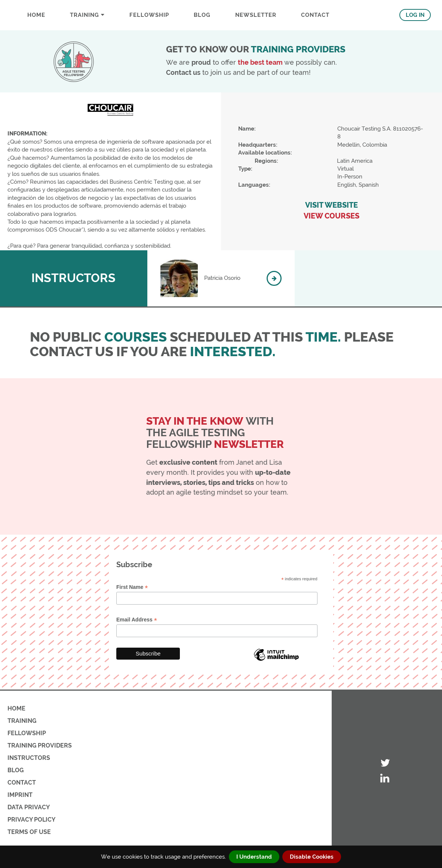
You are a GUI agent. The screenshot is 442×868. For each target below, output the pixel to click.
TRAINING (22, 721)
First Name (132, 587)
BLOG (202, 15)
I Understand (254, 857)
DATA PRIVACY (29, 807)
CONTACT (315, 15)
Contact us (183, 72)
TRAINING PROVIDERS (40, 745)
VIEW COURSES (331, 216)
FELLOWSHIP (149, 15)
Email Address (137, 620)
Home (36, 15)
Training (87, 15)
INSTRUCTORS (29, 758)
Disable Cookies (312, 857)
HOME (16, 708)
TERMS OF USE (29, 832)
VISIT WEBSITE (331, 205)
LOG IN (415, 15)
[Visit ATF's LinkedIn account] (385, 779)
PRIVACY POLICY (31, 820)
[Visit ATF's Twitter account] (385, 763)
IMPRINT (20, 795)
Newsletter (256, 15)
